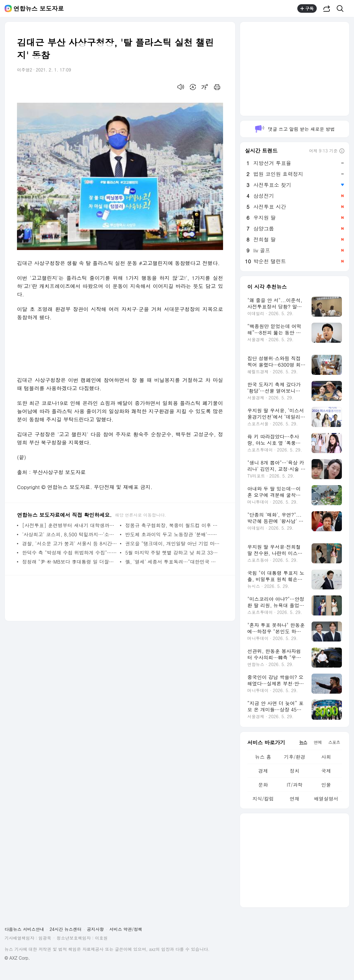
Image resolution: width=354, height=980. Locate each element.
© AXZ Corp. (17, 958)
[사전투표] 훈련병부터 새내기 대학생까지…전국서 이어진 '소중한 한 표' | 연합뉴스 (70, 525)
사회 (326, 757)
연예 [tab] (318, 742)
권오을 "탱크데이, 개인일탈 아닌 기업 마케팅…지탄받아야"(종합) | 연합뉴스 (173, 543)
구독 (307, 8)
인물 (326, 785)
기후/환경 (295, 757)
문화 (263, 785)
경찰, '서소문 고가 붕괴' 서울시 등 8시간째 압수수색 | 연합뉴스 (70, 543)
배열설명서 (326, 799)
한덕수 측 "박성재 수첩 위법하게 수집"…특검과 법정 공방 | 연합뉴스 (70, 553)
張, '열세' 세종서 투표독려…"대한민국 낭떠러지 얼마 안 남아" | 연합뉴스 (173, 562)
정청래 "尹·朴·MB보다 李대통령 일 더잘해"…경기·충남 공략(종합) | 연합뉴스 (70, 562)
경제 (263, 771)
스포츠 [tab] (334, 742)
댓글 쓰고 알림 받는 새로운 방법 (294, 129)
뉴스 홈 (263, 757)
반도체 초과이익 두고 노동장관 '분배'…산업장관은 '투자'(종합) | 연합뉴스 (173, 534)
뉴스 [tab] (303, 742)
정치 (295, 771)
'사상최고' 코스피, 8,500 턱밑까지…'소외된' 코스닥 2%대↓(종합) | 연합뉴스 (70, 534)
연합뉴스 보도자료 (39, 8)
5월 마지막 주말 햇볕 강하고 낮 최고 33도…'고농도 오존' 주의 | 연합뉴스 (173, 553)
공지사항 (95, 929)
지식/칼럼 (263, 799)
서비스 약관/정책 (126, 929)
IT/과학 (295, 785)
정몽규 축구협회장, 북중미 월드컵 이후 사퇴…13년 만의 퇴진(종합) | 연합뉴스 (173, 525)
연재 (295, 799)
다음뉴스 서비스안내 (24, 929)
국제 (326, 771)
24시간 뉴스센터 (66, 929)
